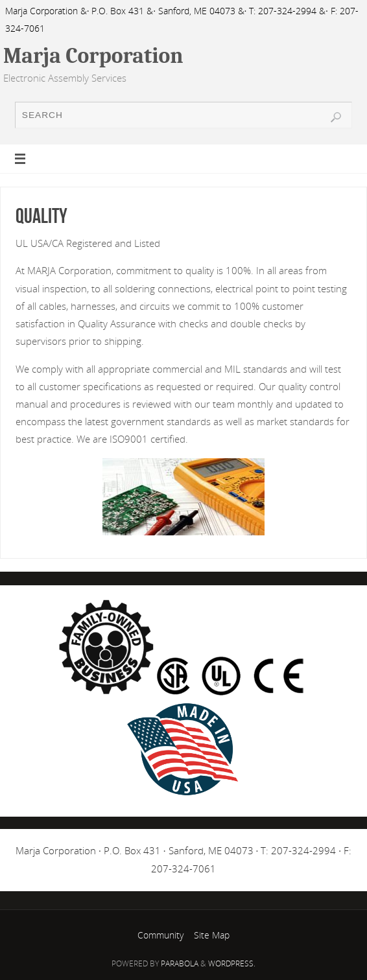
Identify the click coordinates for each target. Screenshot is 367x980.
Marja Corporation (93, 56)
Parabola (180, 963)
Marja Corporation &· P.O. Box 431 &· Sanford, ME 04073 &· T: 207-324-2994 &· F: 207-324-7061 (182, 19)
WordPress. (232, 963)
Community (160, 935)
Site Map (212, 935)
